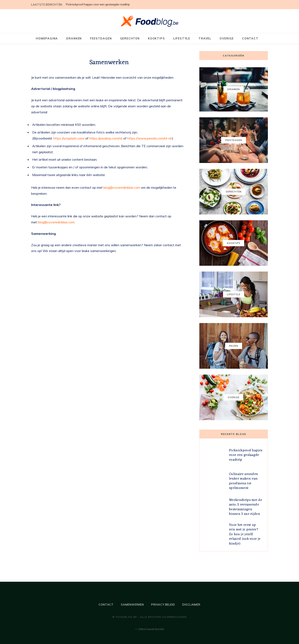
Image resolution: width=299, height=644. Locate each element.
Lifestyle (182, 38)
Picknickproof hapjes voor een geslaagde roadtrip (98, 4)
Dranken (74, 38)
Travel (205, 38)
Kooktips (157, 38)
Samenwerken (132, 605)
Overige (227, 38)
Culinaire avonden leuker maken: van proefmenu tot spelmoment (243, 481)
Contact (250, 38)
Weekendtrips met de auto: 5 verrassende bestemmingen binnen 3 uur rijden (246, 507)
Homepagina (47, 38)
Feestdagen (101, 38)
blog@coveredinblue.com (122, 187)
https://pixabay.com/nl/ (106, 138)
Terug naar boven (150, 629)
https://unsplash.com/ (69, 138)
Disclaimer (191, 605)
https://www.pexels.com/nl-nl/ (150, 138)
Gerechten (130, 38)
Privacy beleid (163, 605)
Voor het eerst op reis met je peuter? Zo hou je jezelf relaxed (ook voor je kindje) (245, 534)
